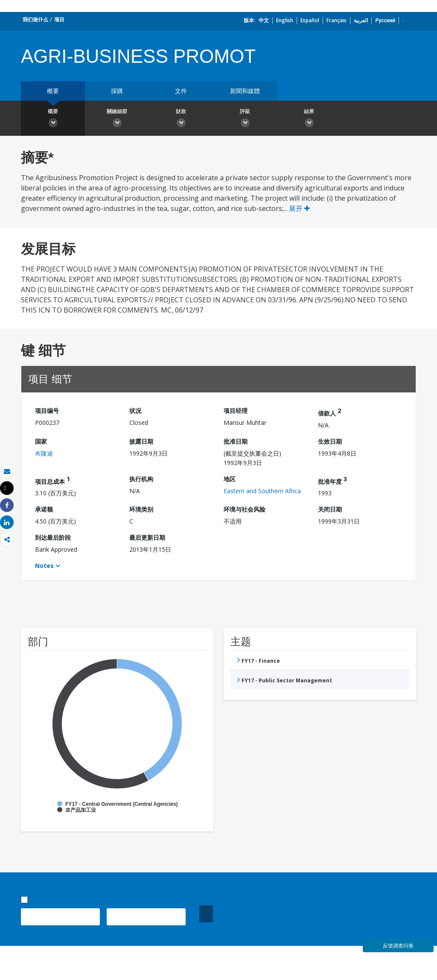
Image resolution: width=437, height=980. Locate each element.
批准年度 (332, 480)
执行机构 (141, 479)
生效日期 (330, 441)
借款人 (329, 412)
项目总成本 (52, 480)
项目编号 (47, 411)
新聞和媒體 (245, 91)
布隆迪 (44, 453)
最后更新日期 (147, 537)
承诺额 (44, 509)
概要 (53, 91)
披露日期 (141, 441)
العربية (361, 20)
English (285, 20)
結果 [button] (309, 119)
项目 (59, 19)
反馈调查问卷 (398, 946)
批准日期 (236, 441)
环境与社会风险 (245, 509)
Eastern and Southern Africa (262, 491)
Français (336, 20)
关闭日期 (330, 509)
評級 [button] (245, 119)
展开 (299, 208)
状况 (135, 411)
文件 (181, 91)
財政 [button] (181, 119)
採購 (117, 91)
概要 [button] (53, 119)
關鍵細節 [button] (117, 119)
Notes (44, 566)
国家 (41, 441)
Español (310, 20)
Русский (385, 20)
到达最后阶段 (53, 537)
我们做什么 (35, 19)
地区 (230, 479)
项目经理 (236, 411)
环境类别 (141, 509)
